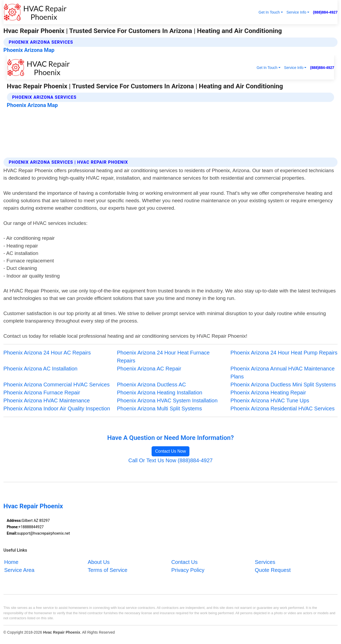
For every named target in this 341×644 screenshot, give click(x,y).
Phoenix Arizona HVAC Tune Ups (270, 401)
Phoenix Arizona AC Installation (40, 369)
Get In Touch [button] (269, 12)
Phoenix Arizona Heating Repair (268, 393)
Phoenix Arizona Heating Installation (160, 393)
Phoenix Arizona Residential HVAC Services (283, 408)
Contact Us (184, 562)
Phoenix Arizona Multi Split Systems (159, 408)
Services (265, 562)
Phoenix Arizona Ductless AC (151, 385)
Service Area (19, 570)
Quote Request (273, 570)
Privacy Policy (188, 570)
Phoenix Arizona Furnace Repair (42, 393)
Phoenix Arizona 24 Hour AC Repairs (47, 353)
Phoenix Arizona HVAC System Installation (167, 401)
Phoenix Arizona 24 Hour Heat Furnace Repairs (163, 357)
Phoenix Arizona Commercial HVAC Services (57, 385)
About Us (99, 562)
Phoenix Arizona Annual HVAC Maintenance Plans (283, 373)
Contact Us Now (170, 451)
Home (11, 562)
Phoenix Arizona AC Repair (149, 369)
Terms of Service (107, 570)
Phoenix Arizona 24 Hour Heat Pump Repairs (284, 353)
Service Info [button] (296, 12)
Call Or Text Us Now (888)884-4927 (170, 460)
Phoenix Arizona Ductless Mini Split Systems (283, 385)
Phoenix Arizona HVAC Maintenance (47, 401)
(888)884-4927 (325, 12)
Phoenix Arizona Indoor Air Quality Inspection (57, 408)
